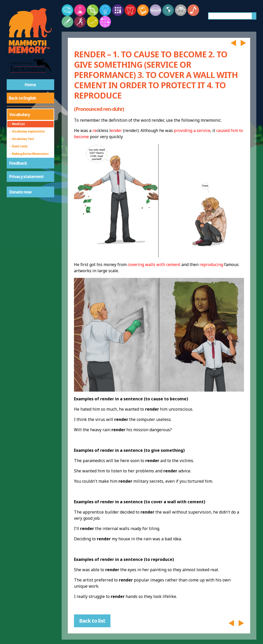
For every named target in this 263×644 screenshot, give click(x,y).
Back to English (22, 98)
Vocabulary (20, 114)
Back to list (92, 621)
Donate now (20, 192)
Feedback (18, 163)
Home (30, 85)
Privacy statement (26, 177)
